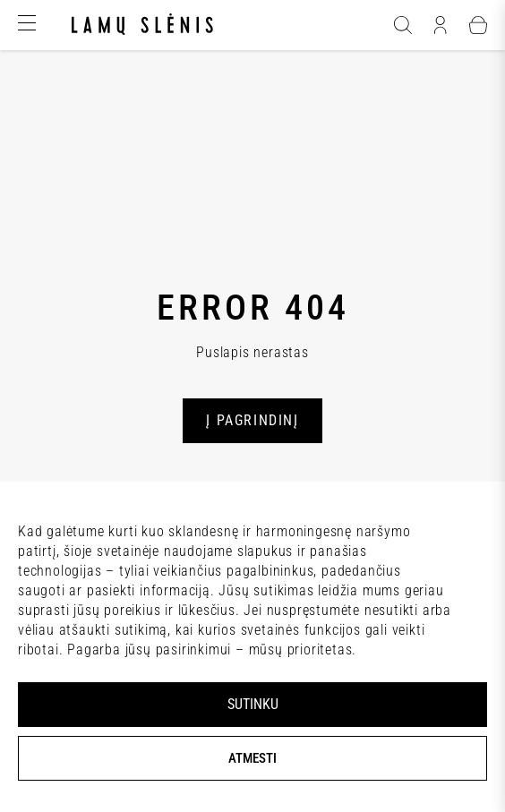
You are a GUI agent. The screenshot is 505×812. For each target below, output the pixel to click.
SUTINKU (253, 704)
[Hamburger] (27, 26)
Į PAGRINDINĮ (252, 420)
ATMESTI (252, 758)
